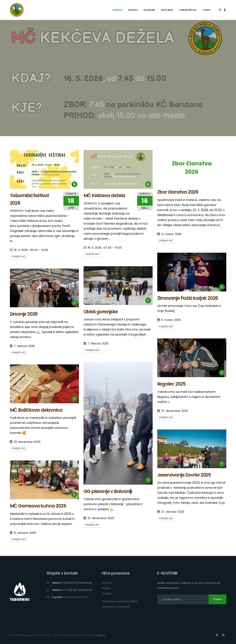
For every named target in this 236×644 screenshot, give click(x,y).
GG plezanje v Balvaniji (108, 491)
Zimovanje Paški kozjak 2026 (188, 298)
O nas (207, 10)
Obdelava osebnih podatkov (120, 601)
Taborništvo (188, 10)
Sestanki (167, 10)
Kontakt (107, 594)
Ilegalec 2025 (171, 384)
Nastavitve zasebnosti (116, 607)
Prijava (217, 599)
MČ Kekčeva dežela (105, 195)
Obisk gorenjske (101, 312)
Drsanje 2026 (24, 314)
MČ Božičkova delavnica (36, 410)
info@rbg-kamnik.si (76, 597)
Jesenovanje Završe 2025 (184, 475)
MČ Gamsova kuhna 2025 (38, 506)
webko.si (101, 635)
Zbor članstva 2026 (192, 168)
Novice (133, 10)
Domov (117, 10)
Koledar (149, 10)
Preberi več (19, 257)
